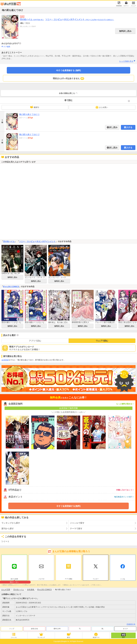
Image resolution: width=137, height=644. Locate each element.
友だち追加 (14, 579)
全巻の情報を (68, 93)
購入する (128, 127)
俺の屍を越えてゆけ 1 (29, 114)
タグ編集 (7, 47)
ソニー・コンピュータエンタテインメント (80, 19)
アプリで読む (35, 341)
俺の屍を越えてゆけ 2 (29, 134)
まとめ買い (102, 107)
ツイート (5, 541)
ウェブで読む (102, 341)
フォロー (96, 579)
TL (80, 629)
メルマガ (41, 579)
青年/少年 (57, 629)
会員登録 (5, 360)
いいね (123, 579)
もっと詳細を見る (127, 61)
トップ (12, 629)
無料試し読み (125, 31)
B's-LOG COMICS (11, 287)
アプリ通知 (68, 579)
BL (103, 629)
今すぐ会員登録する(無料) (68, 506)
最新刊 (35, 107)
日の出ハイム (32, 19)
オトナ (125, 629)
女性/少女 (34, 629)
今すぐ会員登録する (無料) (68, 70)
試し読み (113, 127)
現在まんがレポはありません (69, 79)
